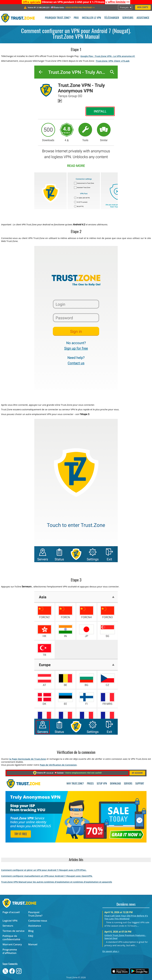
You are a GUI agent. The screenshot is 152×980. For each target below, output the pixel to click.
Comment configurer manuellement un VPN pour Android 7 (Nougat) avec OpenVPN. (47, 876)
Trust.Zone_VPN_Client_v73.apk (113, 61)
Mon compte (143, 7)
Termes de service (14, 931)
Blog (31, 931)
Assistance (143, 18)
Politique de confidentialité (11, 938)
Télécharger (112, 18)
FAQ (31, 936)
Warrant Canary (12, 944)
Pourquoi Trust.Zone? (58, 18)
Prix (76, 18)
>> (118, 2)
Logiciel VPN (10, 921)
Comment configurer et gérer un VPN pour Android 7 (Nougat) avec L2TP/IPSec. (44, 870)
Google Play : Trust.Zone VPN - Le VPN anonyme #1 (108, 56)
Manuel (33, 944)
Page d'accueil (11, 912)
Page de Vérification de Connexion (58, 765)
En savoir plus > (111, 951)
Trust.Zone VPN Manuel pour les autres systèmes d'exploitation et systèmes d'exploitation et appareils (57, 882)
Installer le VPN (91, 18)
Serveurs (128, 18)
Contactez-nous (38, 921)
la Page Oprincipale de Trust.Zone (28, 759)
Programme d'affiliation (10, 951)
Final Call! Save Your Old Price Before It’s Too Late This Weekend (126, 917)
